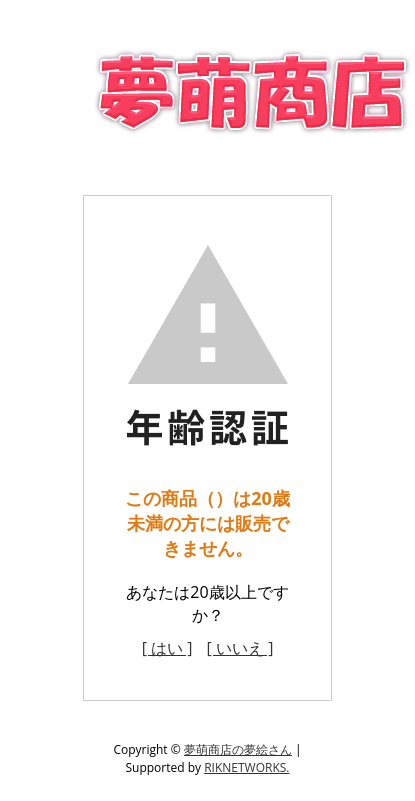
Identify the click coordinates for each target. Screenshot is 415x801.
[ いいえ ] (240, 648)
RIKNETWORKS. (246, 767)
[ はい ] (167, 648)
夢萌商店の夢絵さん (238, 749)
